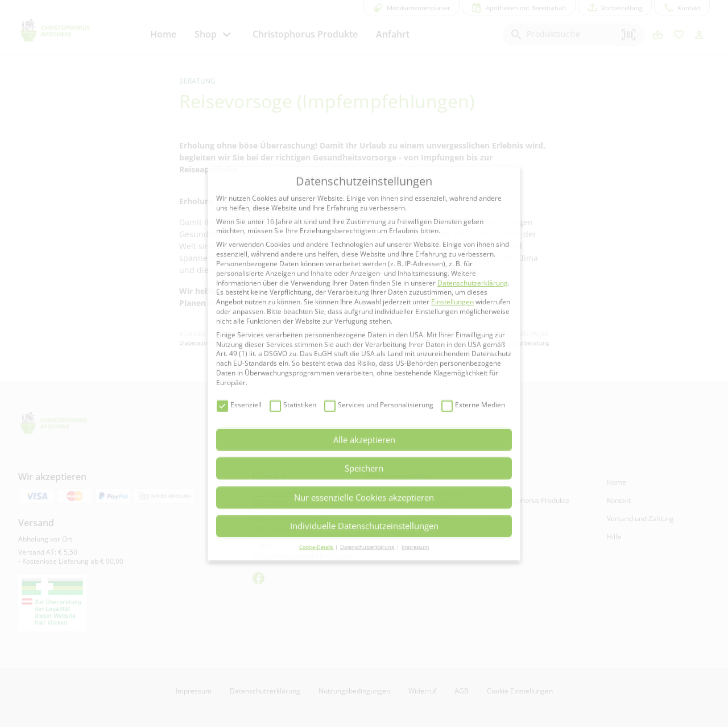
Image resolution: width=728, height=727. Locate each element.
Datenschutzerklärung (473, 283)
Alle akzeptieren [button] (364, 440)
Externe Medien (473, 405)
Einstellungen (452, 302)
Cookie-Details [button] (317, 547)
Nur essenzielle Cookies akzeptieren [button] (364, 497)
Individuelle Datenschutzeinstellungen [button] (364, 526)
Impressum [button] (415, 547)
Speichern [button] (364, 468)
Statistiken (293, 405)
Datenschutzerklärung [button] (368, 547)
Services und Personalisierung (379, 405)
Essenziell (239, 405)
